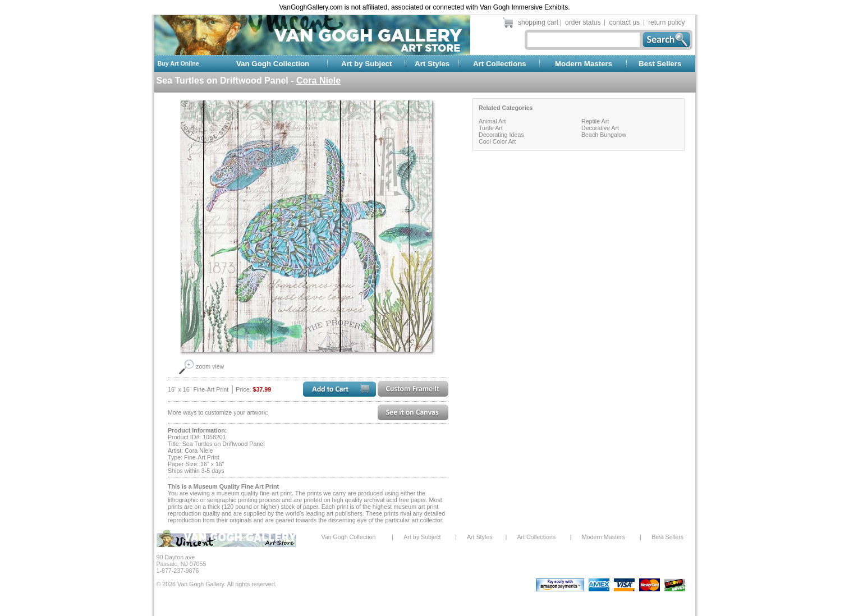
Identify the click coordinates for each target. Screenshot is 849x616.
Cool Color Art (497, 141)
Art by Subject (366, 64)
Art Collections (500, 64)
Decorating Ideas (501, 135)
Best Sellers (660, 64)
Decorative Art (600, 128)
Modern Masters (584, 64)
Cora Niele (318, 81)
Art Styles (432, 64)
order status (583, 22)
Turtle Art (491, 128)
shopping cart (538, 22)
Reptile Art (595, 121)
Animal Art (492, 121)
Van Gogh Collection (273, 64)
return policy (666, 22)
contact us (624, 22)
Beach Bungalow (604, 135)
